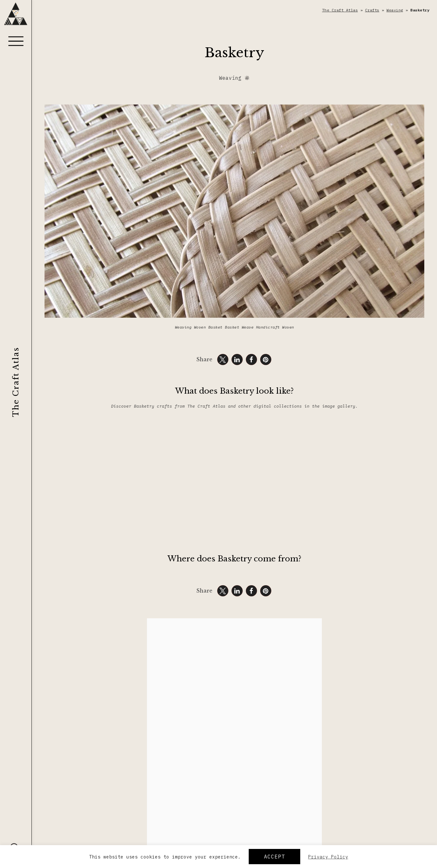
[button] (223, 359)
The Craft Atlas (16, 382)
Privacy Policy (328, 857)
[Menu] (16, 41)
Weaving (395, 10)
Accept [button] (274, 857)
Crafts (372, 10)
